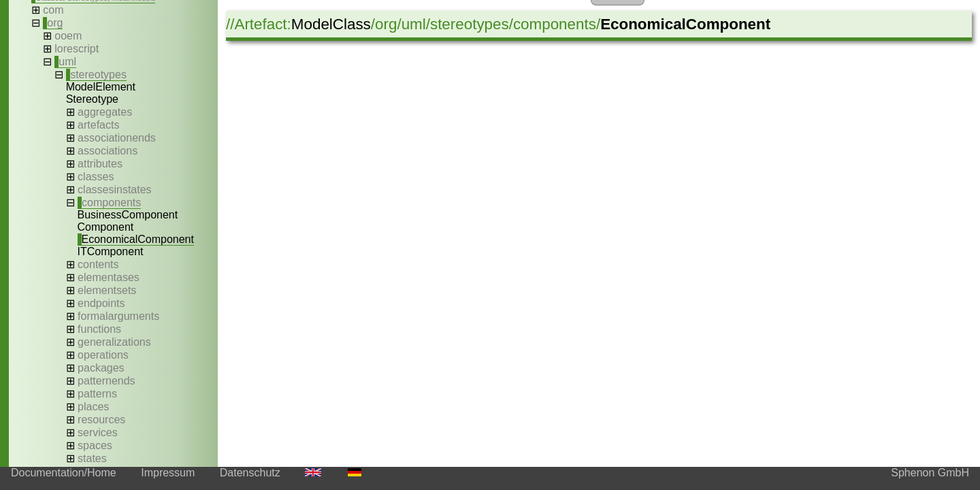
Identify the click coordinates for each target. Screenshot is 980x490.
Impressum (168, 473)
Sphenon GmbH (930, 473)
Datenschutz (250, 473)
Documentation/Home (64, 473)
